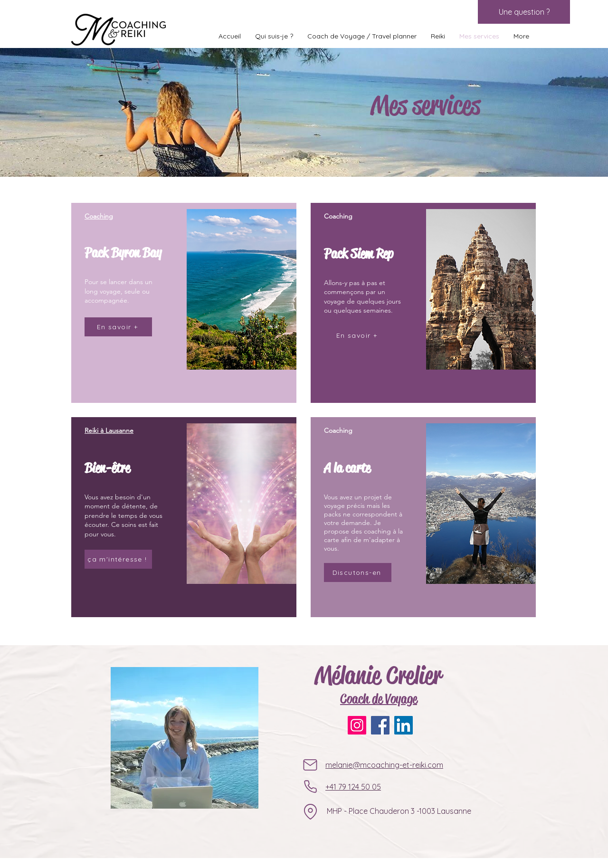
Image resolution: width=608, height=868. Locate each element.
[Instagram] (357, 725)
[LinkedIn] (404, 725)
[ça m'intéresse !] (118, 559)
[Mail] (310, 765)
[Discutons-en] (358, 572)
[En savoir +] (118, 327)
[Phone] (310, 787)
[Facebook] (380, 725)
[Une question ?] (524, 12)
